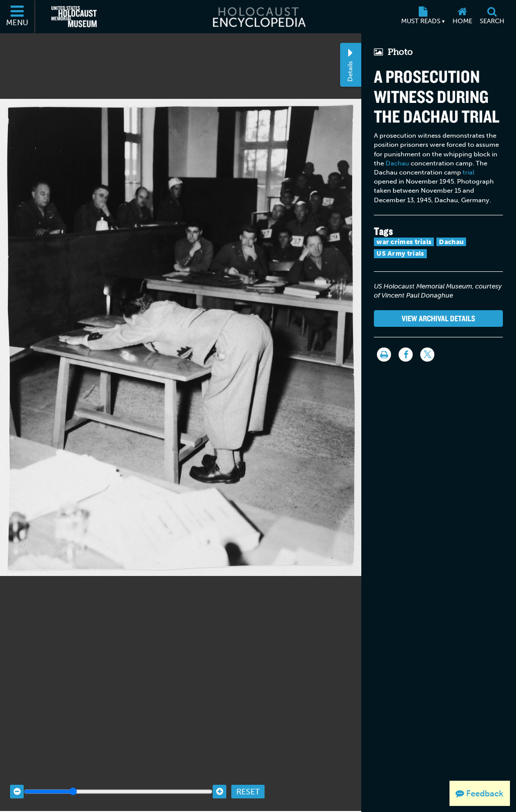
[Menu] (18, 17)
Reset (248, 777)
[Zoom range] (118, 777)
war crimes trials (404, 242)
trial (468, 172)
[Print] (384, 355)
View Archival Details (438, 318)
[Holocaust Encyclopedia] (258, 17)
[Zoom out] (17, 777)
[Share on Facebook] (406, 355)
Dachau (397, 163)
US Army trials (400, 253)
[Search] (492, 17)
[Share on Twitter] (427, 355)
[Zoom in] (219, 777)
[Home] (462, 17)
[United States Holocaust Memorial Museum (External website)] (74, 17)
